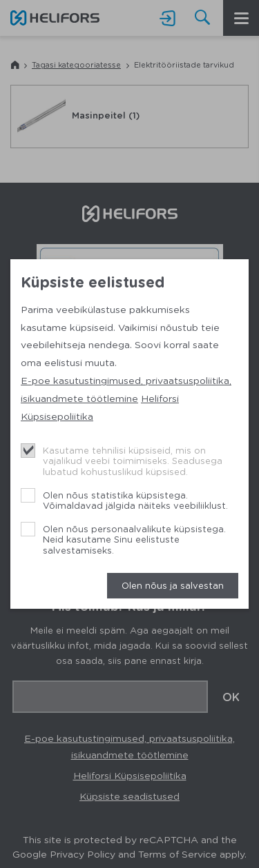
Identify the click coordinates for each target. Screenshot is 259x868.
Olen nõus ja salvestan (173, 585)
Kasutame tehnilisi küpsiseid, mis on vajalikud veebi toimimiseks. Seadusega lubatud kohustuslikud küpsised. (133, 461)
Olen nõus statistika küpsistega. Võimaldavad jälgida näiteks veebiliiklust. (135, 500)
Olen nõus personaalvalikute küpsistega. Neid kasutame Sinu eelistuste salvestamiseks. (134, 539)
